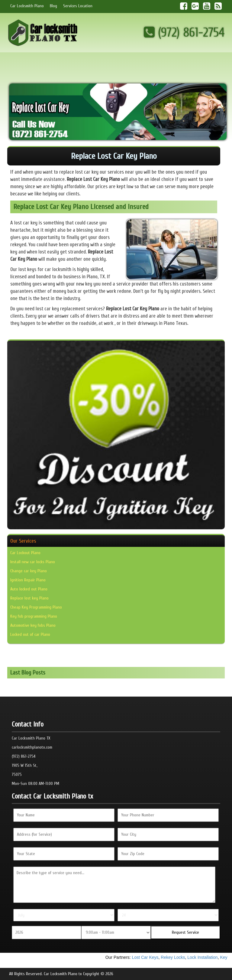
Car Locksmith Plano (27, 6)
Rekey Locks (174, 957)
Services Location (78, 6)
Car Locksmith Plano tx (63, 974)
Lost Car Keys (146, 957)
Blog (53, 6)
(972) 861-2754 (184, 33)
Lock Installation (203, 957)
